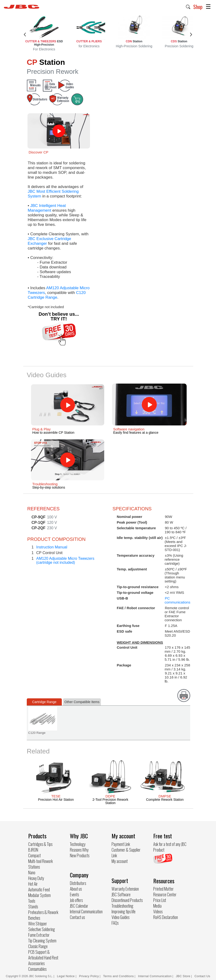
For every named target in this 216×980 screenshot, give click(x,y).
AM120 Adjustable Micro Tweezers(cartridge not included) (65, 560)
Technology (78, 844)
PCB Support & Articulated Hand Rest (43, 955)
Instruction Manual (52, 547)
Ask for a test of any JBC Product (170, 847)
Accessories (36, 963)
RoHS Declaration (166, 917)
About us (76, 889)
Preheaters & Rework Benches (43, 915)
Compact (34, 855)
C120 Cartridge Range (57, 295)
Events (74, 894)
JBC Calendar (79, 906)
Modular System (39, 895)
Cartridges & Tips (40, 844)
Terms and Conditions (118, 976)
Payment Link (121, 844)
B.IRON (33, 850)
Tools (32, 901)
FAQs (115, 923)
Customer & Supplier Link (126, 853)
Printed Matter (163, 889)
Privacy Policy (89, 976)
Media (157, 906)
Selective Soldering (42, 929)
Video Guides (120, 917)
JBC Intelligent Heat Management (47, 208)
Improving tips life (124, 911)
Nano (32, 872)
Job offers (76, 900)
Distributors (78, 883)
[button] (188, 6)
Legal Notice (66, 976)
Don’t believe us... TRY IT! (59, 316)
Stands (33, 906)
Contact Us (202, 976)
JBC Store (183, 976)
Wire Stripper (38, 923)
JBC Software (121, 894)
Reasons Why (79, 850)
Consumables (37, 969)
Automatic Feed (39, 889)
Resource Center (165, 894)
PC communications (177, 600)
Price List (160, 900)
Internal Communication (86, 911)
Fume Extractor (39, 935)
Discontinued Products (127, 900)
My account (120, 861)
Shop (198, 7)
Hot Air (33, 884)
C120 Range (37, 733)
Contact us (77, 917)
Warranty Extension (125, 889)
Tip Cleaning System (42, 941)
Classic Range (38, 946)
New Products (80, 855)
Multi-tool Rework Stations (40, 864)
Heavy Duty (36, 878)
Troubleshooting (122, 906)
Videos (158, 911)
